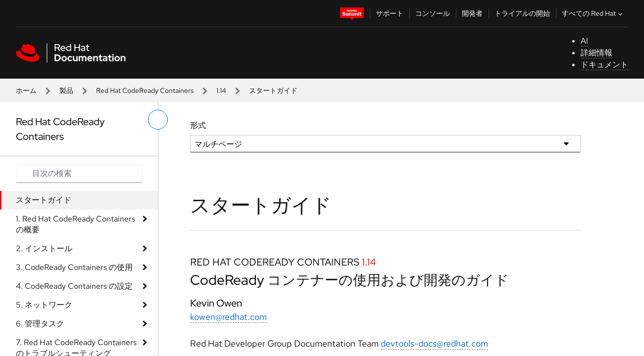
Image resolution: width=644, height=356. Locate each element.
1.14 (221, 90)
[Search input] (79, 174)
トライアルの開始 (522, 13)
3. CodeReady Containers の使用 (74, 267)
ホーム (26, 90)
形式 (198, 125)
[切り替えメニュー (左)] (158, 120)
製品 (66, 90)
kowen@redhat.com (228, 317)
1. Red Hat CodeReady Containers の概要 (75, 224)
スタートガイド (44, 200)
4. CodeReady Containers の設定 (74, 286)
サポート (390, 13)
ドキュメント (604, 65)
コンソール (433, 13)
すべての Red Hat (593, 13)
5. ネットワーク (44, 305)
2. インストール (44, 248)
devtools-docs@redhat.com (434, 343)
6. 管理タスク (40, 324)
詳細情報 (596, 53)
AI (584, 41)
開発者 (472, 13)
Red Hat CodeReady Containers (145, 90)
